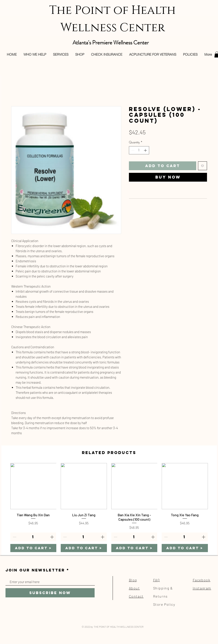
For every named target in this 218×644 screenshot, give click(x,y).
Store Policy (164, 604)
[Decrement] (132, 150)
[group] (109, 508)
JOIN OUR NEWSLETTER (35, 570)
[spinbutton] (139, 150)
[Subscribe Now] (50, 593)
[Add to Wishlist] (202, 166)
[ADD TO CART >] (33, 548)
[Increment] (146, 150)
